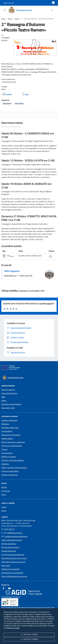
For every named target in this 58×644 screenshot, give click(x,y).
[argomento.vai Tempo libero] (19, 103)
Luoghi (4, 507)
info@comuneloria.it (15, 533)
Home (3, 19)
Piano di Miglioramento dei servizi (14, 576)
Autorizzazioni (7, 431)
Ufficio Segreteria (12, 271)
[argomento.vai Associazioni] (7, 103)
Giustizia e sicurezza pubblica (13, 460)
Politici (4, 401)
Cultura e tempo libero (10, 471)
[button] (9, 3)
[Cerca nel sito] (52, 10)
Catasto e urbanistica (9, 420)
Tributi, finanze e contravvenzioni (14, 468)
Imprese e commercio (9, 475)
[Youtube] (9, 588)
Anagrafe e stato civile (10, 428)
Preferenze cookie (13, 628)
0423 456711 (10, 529)
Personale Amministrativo (11, 404)
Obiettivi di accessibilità (10, 569)
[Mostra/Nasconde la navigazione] (5, 10)
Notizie (17, 19)
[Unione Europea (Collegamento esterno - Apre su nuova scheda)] (29, 368)
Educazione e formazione (11, 435)
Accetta (29, 639)
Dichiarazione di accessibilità (12, 573)
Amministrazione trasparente (13, 555)
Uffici (3, 397)
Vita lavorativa (7, 453)
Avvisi (4, 495)
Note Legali (6, 565)
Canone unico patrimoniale (12, 446)
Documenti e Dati (8, 408)
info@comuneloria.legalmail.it (16, 536)
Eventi (4, 511)
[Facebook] (4, 588)
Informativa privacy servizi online (14, 558)
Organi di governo (8, 390)
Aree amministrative (9, 393)
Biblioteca (5, 424)
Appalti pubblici (7, 438)
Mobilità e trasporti (9, 457)
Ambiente (5, 464)
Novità (10, 19)
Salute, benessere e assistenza (13, 442)
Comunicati (6, 491)
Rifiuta (29, 635)
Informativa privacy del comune (13, 562)
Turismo (4, 449)
